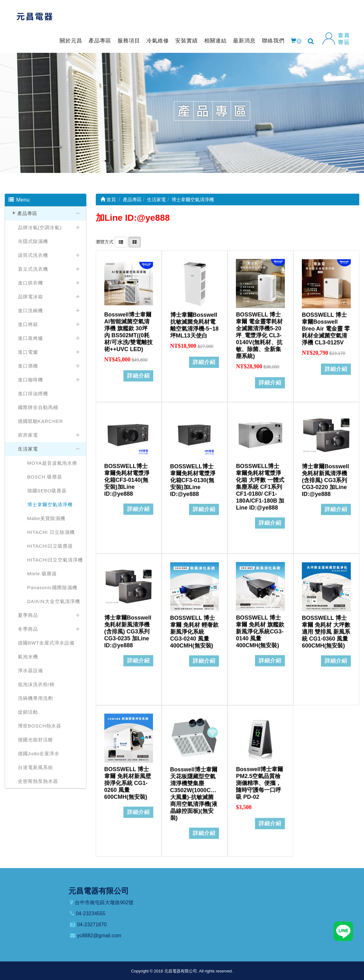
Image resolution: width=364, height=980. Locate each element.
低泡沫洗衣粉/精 (36, 684)
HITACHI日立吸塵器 (50, 546)
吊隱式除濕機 (33, 241)
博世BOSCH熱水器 (40, 726)
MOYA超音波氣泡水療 (52, 463)
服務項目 (129, 41)
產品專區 (100, 41)
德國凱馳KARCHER (41, 421)
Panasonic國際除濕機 (52, 587)
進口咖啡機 (30, 380)
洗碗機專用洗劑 (35, 698)
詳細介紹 (139, 371)
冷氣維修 (158, 41)
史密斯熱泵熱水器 (38, 781)
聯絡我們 (273, 41)
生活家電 (28, 449)
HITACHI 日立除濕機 (51, 532)
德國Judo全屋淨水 (39, 753)
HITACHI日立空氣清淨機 (55, 560)
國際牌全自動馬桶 (38, 407)
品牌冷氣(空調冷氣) (40, 227)
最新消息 (244, 41)
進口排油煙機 (33, 393)
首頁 (108, 199)
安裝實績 (187, 41)
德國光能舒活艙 (35, 740)
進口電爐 (28, 352)
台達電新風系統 (35, 767)
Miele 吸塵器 (42, 574)
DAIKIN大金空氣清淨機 (54, 601)
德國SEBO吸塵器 (47, 491)
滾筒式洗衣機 (33, 255)
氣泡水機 (28, 657)
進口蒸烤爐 (30, 338)
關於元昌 (71, 41)
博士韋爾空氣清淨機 (50, 504)
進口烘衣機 (30, 283)
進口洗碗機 (30, 310)
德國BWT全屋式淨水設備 (46, 643)
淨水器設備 (30, 670)
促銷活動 (28, 712)
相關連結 (215, 41)
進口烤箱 (28, 324)
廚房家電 (28, 435)
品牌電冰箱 (30, 297)
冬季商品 (28, 629)
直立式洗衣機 (33, 269)
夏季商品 (28, 615)
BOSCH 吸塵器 (45, 477)
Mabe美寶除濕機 (46, 518)
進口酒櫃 (28, 366)
